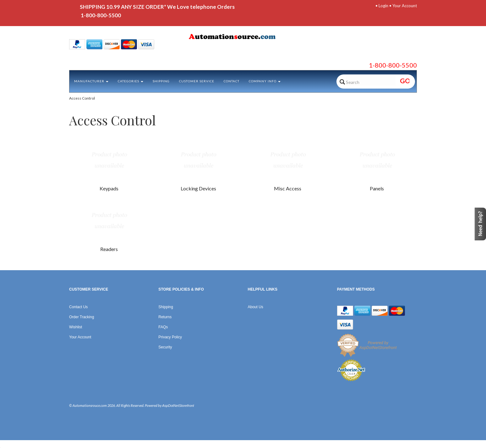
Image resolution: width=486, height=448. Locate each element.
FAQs (163, 327)
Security (165, 347)
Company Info (265, 81)
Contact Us (78, 307)
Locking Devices (198, 188)
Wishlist (76, 327)
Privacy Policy (170, 337)
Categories (131, 81)
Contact (232, 81)
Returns (165, 317)
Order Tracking (82, 317)
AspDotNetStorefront (178, 406)
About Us (256, 307)
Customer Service (197, 81)
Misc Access (288, 188)
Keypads (109, 188)
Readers (109, 249)
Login (383, 6)
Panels (377, 188)
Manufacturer (91, 81)
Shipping (161, 81)
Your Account (405, 6)
